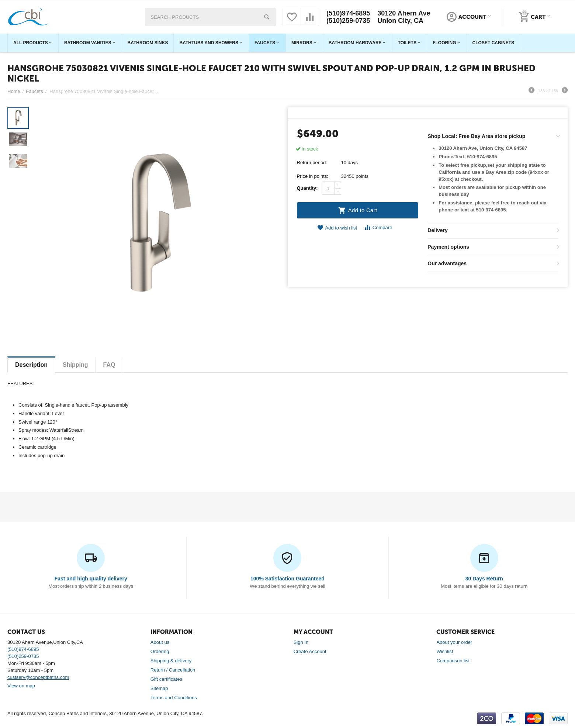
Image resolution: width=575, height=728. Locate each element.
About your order (454, 642)
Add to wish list (337, 228)
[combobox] (211, 17)
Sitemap (159, 688)
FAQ (109, 365)
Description (31, 365)
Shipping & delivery (171, 661)
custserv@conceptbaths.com (38, 677)
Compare (378, 227)
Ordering (160, 651)
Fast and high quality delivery (91, 579)
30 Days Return (484, 579)
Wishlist (445, 651)
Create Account (310, 651)
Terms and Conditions (174, 698)
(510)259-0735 (348, 21)
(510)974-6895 (348, 13)
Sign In (301, 642)
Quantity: (307, 188)
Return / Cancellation (173, 670)
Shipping (75, 365)
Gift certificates (166, 679)
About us (160, 642)
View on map (21, 686)
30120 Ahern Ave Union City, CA (404, 17)
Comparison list (453, 661)
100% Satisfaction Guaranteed (287, 579)
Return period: (312, 163)
